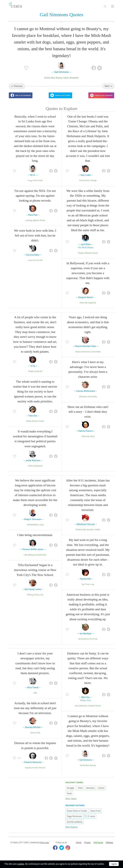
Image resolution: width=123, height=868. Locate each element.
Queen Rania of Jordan (77, 814)
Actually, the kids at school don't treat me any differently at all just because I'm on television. (35, 712)
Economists (96, 355)
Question (90, 533)
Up (83, 588)
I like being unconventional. (35, 539)
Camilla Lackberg (75, 825)
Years (78, 355)
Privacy (87, 846)
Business (85, 642)
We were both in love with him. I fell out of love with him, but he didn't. (35, 239)
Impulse (28, 771)
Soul (77, 709)
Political (31, 469)
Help (35, 696)
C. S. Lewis (90, 820)
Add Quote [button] (98, 846)
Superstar (92, 306)
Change (93, 184)
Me (86, 306)
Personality (92, 400)
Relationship (81, 533)
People (81, 256)
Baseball (39, 469)
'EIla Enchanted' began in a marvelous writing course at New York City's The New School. (35, 574)
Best (53, 78)
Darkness (83, 709)
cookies (21, 864)
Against (36, 224)
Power (42, 425)
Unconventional (40, 558)
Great (69, 797)
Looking (29, 224)
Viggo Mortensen (75, 820)
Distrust (42, 771)
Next (107, 87)
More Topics (71, 802)
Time (87, 588)
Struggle (71, 792)
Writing (30, 598)
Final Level (44, 846)
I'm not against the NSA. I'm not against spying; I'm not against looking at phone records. (35, 199)
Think (84, 440)
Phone (42, 224)
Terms (79, 846)
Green (66, 78)
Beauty (59, 78)
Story (92, 440)
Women (35, 425)
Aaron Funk (95, 814)
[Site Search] (105, 6)
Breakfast (74, 78)
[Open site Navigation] (113, 6)
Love (30, 264)
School (35, 184)
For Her (36, 264)
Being (30, 558)
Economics (85, 355)
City (42, 598)
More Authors (72, 830)
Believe (35, 528)
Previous (18, 87)
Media (97, 533)
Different (88, 256)
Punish (35, 771)
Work (82, 306)
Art (41, 375)
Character (83, 400)
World (47, 78)
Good (81, 184)
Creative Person (94, 709)
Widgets (109, 846)
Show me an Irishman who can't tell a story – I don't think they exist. (88, 415)
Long (30, 184)
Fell (41, 264)
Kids (41, 184)
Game (87, 184)
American (94, 642)
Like (26, 558)
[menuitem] (79, 846)
